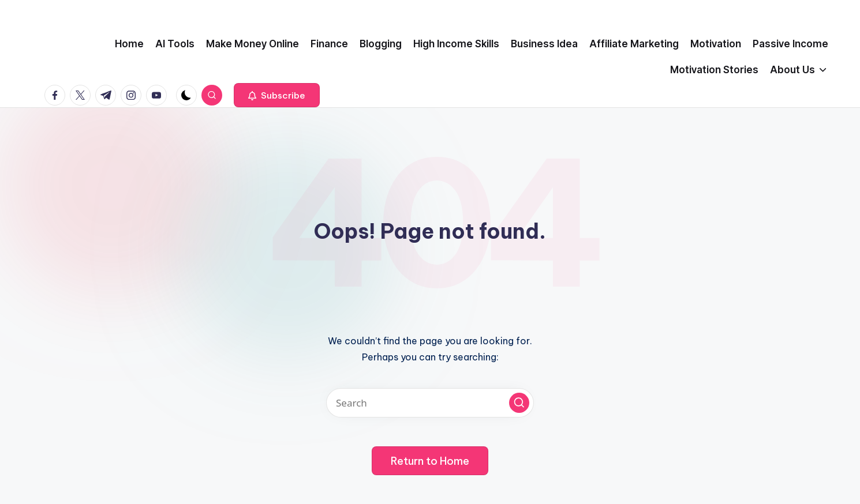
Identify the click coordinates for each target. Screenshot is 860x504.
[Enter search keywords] (430, 403)
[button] (277, 95)
